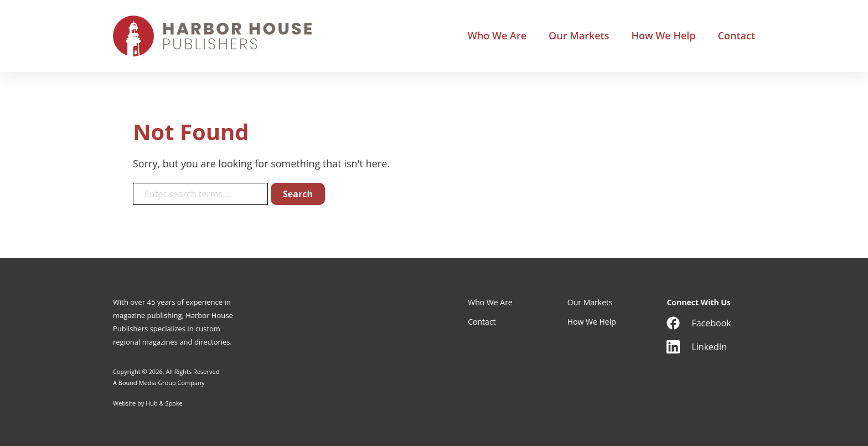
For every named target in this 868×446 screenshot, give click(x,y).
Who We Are (497, 36)
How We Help (663, 36)
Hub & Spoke (164, 403)
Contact (737, 36)
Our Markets (579, 36)
